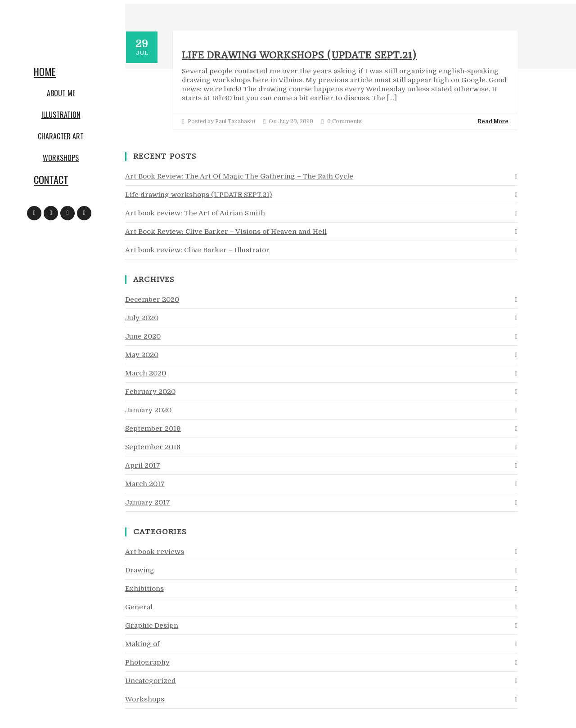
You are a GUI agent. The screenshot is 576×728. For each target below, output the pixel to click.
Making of (142, 644)
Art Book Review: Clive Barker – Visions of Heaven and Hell (226, 232)
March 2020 (146, 373)
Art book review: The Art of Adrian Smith (195, 213)
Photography (147, 662)
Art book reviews (155, 552)
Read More (493, 121)
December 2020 (152, 299)
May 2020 (142, 355)
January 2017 (148, 502)
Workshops (61, 158)
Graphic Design (152, 625)
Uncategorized (151, 681)
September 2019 (153, 429)
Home (45, 71)
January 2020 (148, 410)
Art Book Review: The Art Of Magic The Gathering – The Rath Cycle (239, 176)
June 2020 (143, 336)
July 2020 (142, 318)
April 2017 (143, 465)
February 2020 (150, 392)
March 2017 (145, 484)
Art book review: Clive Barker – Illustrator (197, 250)
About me (61, 93)
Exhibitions (144, 589)
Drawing (140, 570)
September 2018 (153, 447)
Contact (51, 179)
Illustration (61, 115)
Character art (61, 136)
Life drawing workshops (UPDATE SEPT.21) (299, 55)
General (139, 607)
